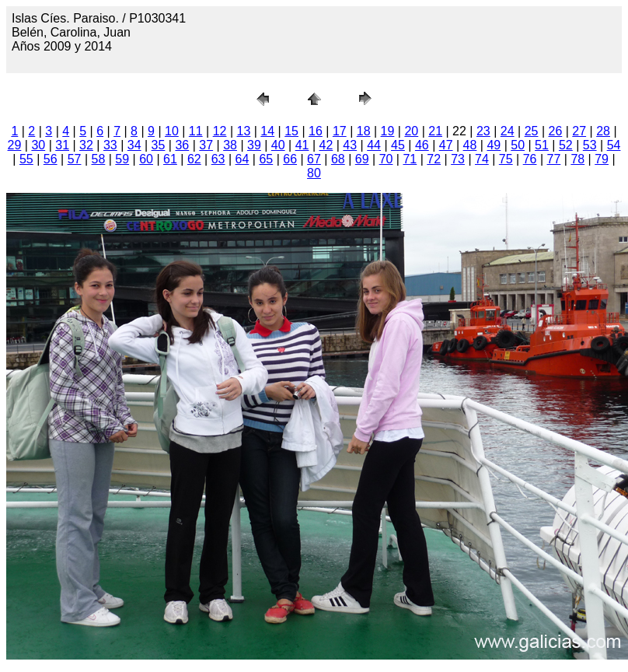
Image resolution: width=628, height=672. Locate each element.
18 (364, 131)
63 (218, 159)
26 (555, 131)
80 (314, 173)
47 (446, 145)
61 (170, 159)
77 (554, 159)
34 (134, 145)
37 (206, 145)
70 (386, 159)
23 (483, 131)
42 (326, 145)
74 (482, 159)
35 (159, 145)
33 (110, 145)
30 (38, 145)
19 (388, 131)
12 (220, 131)
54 (614, 145)
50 (518, 145)
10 (172, 131)
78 (577, 159)
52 (566, 145)
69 (362, 159)
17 (340, 131)
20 (411, 131)
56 (51, 159)
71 (410, 159)
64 (242, 159)
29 (15, 145)
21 (435, 131)
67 (314, 159)
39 (254, 145)
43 (350, 145)
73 (458, 159)
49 (494, 145)
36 (182, 145)
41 (302, 145)
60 (146, 159)
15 (291, 131)
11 (196, 131)
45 (398, 145)
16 (316, 131)
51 (542, 145)
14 (267, 131)
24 (508, 131)
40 (278, 145)
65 (266, 159)
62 (194, 159)
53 (590, 145)
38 (230, 145)
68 (338, 159)
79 (602, 159)
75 (506, 159)
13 (244, 131)
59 (122, 159)
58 (99, 159)
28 (603, 131)
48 (470, 145)
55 (26, 159)
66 (290, 159)
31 (62, 145)
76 (530, 159)
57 (75, 159)
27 (579, 131)
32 (86, 145)
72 (434, 159)
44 (374, 145)
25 (532, 131)
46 (422, 145)
